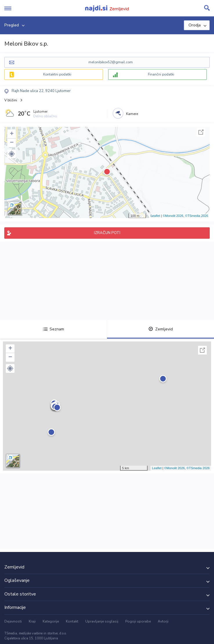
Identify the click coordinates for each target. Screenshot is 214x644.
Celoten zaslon (201, 132)
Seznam (54, 329)
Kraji (32, 621)
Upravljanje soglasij (102, 621)
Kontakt (72, 621)
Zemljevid (161, 329)
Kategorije (51, 621)
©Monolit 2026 (173, 216)
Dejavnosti (13, 621)
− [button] (12, 143)
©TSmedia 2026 (197, 216)
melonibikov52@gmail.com (111, 62)
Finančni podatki (161, 74)
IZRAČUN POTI (107, 233)
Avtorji (163, 621)
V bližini (11, 100)
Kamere (132, 114)
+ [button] (12, 134)
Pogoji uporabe (138, 621)
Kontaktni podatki (57, 74)
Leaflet (155, 216)
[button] (12, 154)
